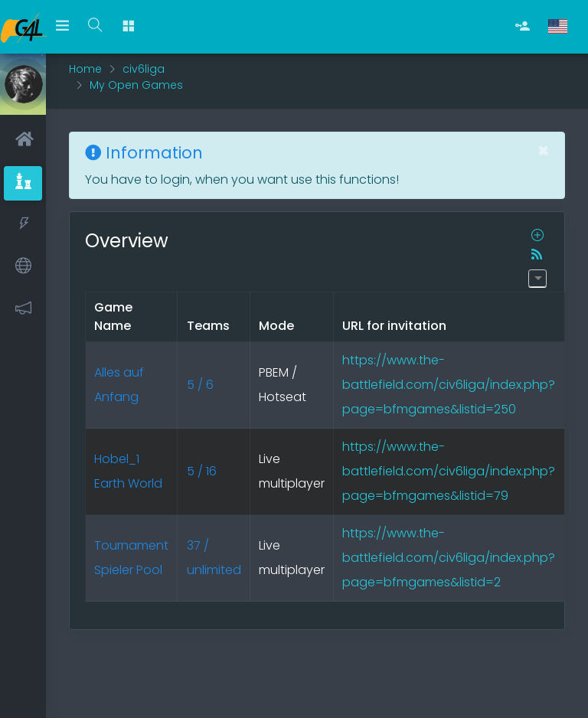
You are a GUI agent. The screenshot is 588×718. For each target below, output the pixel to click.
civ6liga (144, 69)
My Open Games (136, 85)
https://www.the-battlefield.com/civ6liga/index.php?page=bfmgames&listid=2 (449, 558)
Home (85, 69)
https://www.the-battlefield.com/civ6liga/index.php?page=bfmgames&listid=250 (449, 385)
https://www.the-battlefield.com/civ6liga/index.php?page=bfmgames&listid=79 (449, 471)
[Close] (543, 151)
